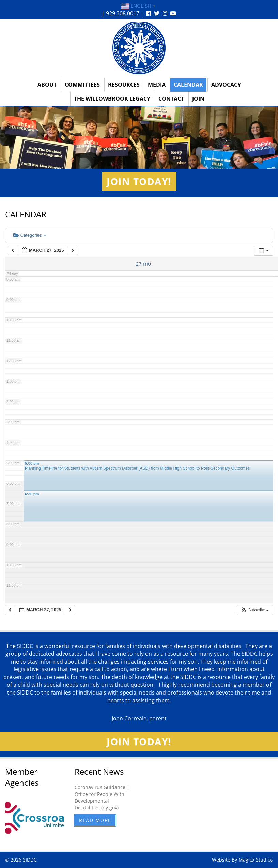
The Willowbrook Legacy (112, 99)
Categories (30, 235)
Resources (124, 85)
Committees (82, 85)
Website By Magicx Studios (242, 860)
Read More (95, 820)
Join (198, 99)
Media (157, 85)
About (47, 85)
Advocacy (226, 85)
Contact (171, 99)
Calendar (188, 85)
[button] (255, 610)
